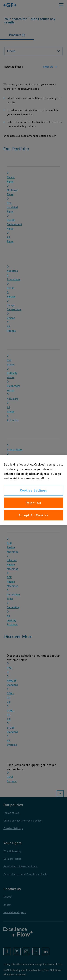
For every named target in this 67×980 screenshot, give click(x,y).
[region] (33, 490)
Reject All (33, 503)
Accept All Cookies (33, 515)
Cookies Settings (34, 490)
